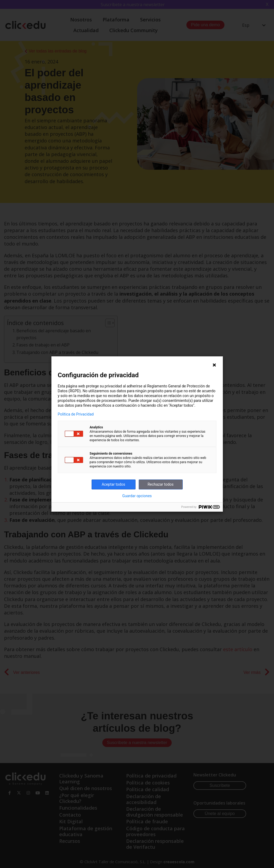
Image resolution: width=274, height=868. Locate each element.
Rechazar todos (161, 484)
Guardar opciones (137, 496)
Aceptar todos (114, 484)
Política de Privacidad (76, 414)
